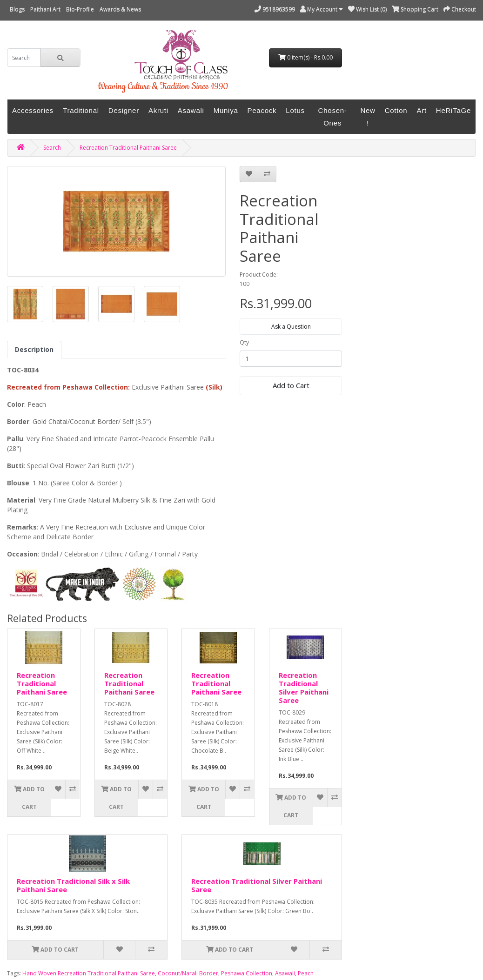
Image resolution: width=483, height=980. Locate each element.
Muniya (226, 110)
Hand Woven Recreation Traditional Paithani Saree (89, 973)
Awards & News (120, 9)
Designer (124, 110)
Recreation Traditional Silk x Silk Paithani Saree (73, 885)
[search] (24, 58)
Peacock (262, 110)
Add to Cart (291, 385)
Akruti (158, 110)
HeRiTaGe (453, 110)
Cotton (396, 110)
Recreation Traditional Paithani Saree (128, 148)
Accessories (33, 110)
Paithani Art (45, 9)
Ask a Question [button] (291, 327)
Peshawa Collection (247, 973)
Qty (244, 342)
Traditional (81, 110)
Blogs (17, 9)
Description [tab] (34, 349)
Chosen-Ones (333, 117)
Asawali (191, 110)
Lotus (295, 110)
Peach (306, 973)
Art (421, 110)
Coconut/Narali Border (188, 973)
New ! (368, 117)
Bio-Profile (80, 9)
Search (52, 148)
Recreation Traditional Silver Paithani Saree (304, 688)
